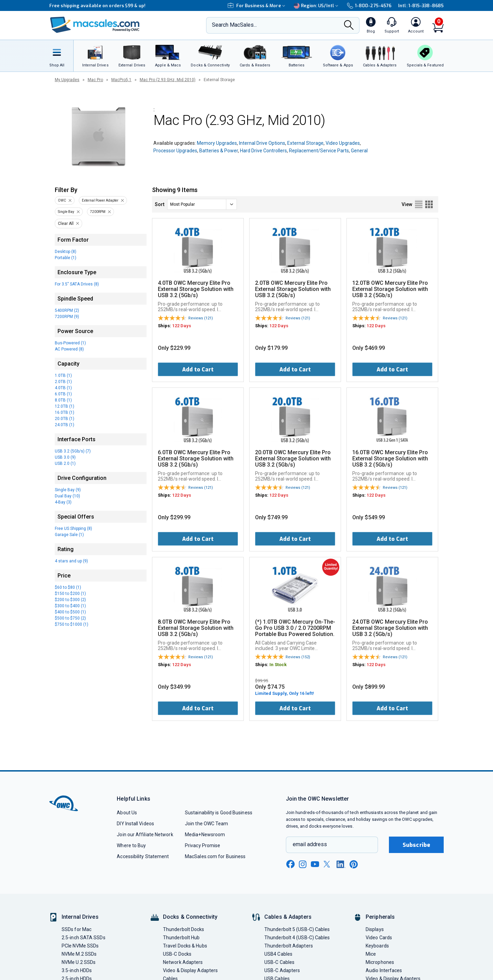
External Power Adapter (100, 200)
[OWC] (95, 26)
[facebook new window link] (290, 864)
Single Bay (66, 212)
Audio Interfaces (384, 970)
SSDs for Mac (77, 929)
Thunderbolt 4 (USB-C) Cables (297, 938)
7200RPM (98, 212)
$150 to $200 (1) (70, 594)
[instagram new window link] (303, 864)
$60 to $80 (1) (68, 587)
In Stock (278, 665)
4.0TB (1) (63, 388)
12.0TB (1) (65, 406)
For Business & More (257, 6)
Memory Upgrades (217, 143)
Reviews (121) (201, 318)
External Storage (305, 143)
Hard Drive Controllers (263, 151)
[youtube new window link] (315, 864)
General (359, 151)
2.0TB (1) (63, 382)
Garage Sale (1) (69, 535)
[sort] (202, 204)
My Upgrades (67, 80)
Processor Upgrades (175, 151)
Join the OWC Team (207, 824)
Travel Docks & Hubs (185, 946)
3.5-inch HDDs (77, 970)
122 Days (182, 326)
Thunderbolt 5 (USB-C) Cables (297, 929)
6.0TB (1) (63, 394)
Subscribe (416, 845)
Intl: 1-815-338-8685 (421, 6)
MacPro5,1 (121, 80)
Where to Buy (131, 845)
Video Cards (379, 938)
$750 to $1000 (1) (72, 624)
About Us (127, 813)
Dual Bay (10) (67, 496)
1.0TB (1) (63, 376)
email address (310, 844)
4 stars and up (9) (71, 561)
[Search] (349, 26)
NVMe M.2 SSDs (79, 954)
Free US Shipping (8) (73, 529)
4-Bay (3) (63, 502)
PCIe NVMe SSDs (80, 946)
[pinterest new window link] (354, 864)
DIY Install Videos (135, 824)
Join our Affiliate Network (145, 835)
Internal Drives (80, 917)
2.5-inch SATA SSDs (84, 938)
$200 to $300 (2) (70, 600)
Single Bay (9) (68, 490)
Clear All (66, 224)
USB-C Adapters (282, 970)
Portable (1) (66, 258)
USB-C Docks (177, 954)
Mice (371, 954)
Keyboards (377, 946)
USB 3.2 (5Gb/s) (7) (73, 451)
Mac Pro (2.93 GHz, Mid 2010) (168, 80)
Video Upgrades (343, 143)
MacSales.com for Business (215, 856)
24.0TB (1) (65, 425)
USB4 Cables (278, 954)
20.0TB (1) (65, 419)
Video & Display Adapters (190, 970)
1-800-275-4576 (369, 6)
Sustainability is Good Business (219, 813)
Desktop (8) (66, 252)
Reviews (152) (298, 657)
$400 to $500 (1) (70, 612)
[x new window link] (328, 864)
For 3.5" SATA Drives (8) (77, 284)
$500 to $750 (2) (70, 618)
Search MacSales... (234, 25)
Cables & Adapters (288, 917)
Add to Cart (198, 370)
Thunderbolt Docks (184, 929)
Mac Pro (95, 80)
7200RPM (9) (67, 317)
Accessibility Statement (143, 856)
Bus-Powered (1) (70, 343)
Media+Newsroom (205, 835)
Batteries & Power (219, 151)
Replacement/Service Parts (319, 151)
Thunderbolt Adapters (289, 946)
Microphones (380, 962)
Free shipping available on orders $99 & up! (97, 6)
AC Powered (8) (69, 349)
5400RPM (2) (67, 310)
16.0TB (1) (65, 412)
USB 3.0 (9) (65, 457)
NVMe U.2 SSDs (79, 962)
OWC (62, 200)
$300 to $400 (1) (70, 606)
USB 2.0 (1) (65, 463)
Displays (375, 929)
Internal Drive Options (262, 143)
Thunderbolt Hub (181, 938)
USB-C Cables (279, 962)
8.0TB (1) (63, 400)
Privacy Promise (203, 845)
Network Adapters (183, 962)
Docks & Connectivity (190, 917)
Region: (317, 6)
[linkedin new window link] (341, 864)
